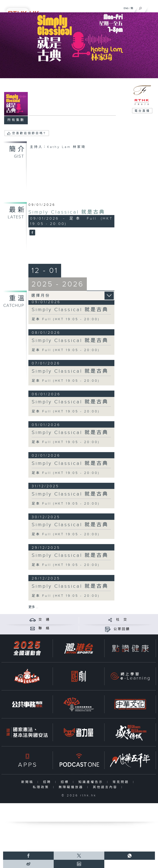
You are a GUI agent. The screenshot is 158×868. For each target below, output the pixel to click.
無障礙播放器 (72, 787)
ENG (126, 8)
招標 (66, 782)
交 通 (44, 620)
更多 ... (33, 607)
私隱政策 (42, 787)
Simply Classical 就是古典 (67, 212)
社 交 (122, 620)
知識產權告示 (92, 782)
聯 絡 (44, 628)
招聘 (48, 782)
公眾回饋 (122, 629)
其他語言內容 (106, 787)
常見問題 (122, 782)
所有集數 (16, 120)
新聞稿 (28, 782)
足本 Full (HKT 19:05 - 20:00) (66, 319)
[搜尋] (140, 7)
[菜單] (152, 7)
